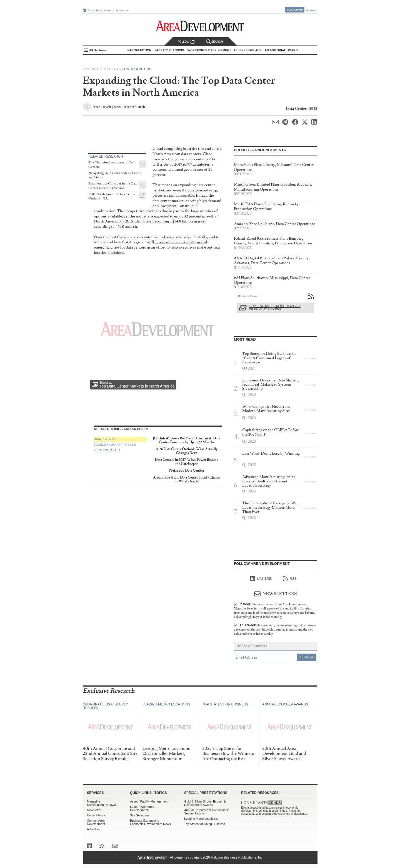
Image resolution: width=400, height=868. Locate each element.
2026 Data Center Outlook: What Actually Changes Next (187, 451)
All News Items (247, 296)
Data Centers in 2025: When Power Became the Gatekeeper (187, 462)
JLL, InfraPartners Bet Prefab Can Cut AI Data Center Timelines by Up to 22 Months (186, 440)
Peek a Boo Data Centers (187, 471)
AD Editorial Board (281, 50)
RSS (290, 579)
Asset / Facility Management (149, 801)
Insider (275, 611)
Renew (311, 10)
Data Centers (138, 69)
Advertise (122, 10)
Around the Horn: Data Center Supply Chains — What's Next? (187, 479)
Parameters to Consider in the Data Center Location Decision (113, 186)
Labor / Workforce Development (142, 808)
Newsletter (94, 810)
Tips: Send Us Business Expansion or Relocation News (275, 308)
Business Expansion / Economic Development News (150, 822)
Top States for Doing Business (205, 824)
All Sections (98, 50)
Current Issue (96, 815)
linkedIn (261, 579)
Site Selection (139, 815)
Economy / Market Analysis (115, 445)
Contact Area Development (96, 822)
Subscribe (295, 10)
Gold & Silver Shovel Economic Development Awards (205, 803)
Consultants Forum (100, 10)
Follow (186, 42)
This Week (275, 630)
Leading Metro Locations (201, 819)
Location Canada (107, 450)
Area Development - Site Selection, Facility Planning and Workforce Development (200, 26)
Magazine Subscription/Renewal (102, 803)
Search (215, 42)
